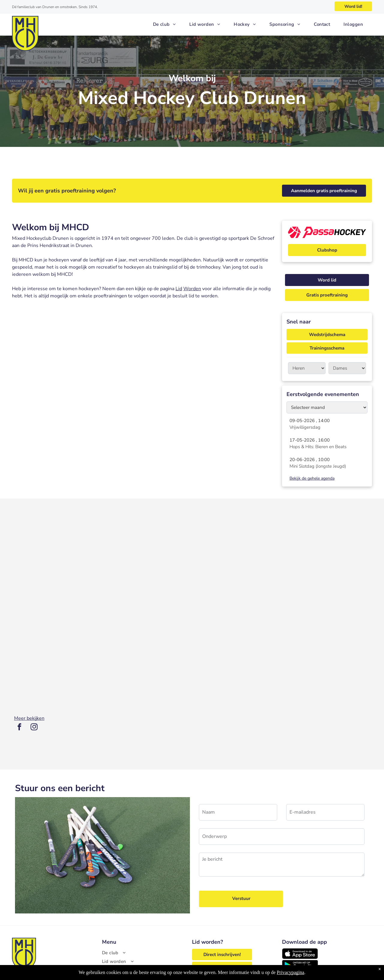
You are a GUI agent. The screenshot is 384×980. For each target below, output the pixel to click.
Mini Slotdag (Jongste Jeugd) (318, 466)
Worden (192, 289)
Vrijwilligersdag (305, 427)
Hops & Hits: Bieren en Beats (318, 447)
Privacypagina (291, 972)
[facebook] (19, 728)
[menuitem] (167, 24)
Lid (179, 289)
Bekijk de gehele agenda (312, 478)
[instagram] (34, 728)
